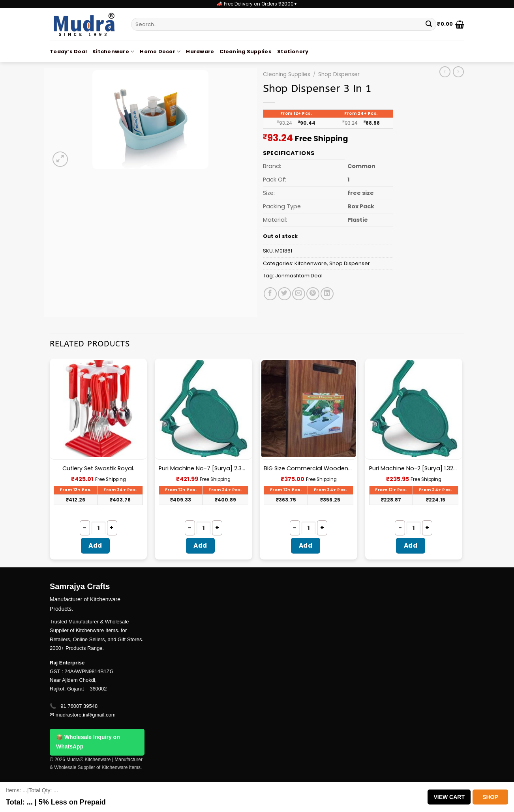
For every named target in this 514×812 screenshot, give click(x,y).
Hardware (200, 51)
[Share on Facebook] (270, 294)
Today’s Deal (68, 51)
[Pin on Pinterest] (313, 294)
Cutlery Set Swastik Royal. (98, 469)
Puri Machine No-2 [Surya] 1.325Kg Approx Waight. (414, 469)
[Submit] (429, 24)
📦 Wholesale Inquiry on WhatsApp (88, 742)
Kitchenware (113, 51)
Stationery (293, 51)
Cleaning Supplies (245, 51)
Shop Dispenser (339, 74)
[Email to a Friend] (299, 294)
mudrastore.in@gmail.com (86, 715)
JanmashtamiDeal (299, 276)
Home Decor (160, 51)
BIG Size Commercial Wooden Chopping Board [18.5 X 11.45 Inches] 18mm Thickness (309, 469)
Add (95, 545)
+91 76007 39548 (78, 706)
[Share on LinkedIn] (327, 294)
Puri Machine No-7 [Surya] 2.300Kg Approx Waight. (204, 469)
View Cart (449, 797)
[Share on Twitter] (284, 294)
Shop (490, 797)
